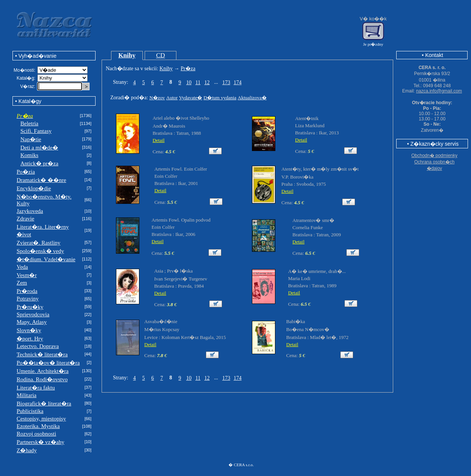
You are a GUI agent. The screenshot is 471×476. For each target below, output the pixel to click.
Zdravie (25, 219)
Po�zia (26, 172)
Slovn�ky (29, 330)
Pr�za (188, 69)
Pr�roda (27, 291)
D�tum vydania (220, 98)
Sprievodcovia (33, 314)
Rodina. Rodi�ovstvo (42, 379)
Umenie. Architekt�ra (42, 371)
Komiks (29, 155)
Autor (172, 98)
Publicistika (30, 411)
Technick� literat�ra (42, 354)
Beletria (29, 123)
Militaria (27, 395)
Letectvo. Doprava (38, 346)
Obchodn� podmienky (434, 156)
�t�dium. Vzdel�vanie (46, 259)
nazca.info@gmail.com (439, 91)
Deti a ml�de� (39, 148)
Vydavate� (191, 98)
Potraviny (28, 299)
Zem (22, 283)
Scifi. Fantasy (36, 131)
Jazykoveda (30, 211)
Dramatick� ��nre (41, 180)
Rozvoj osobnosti (36, 434)
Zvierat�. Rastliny (39, 243)
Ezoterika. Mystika (38, 426)
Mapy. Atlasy (32, 322)
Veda (22, 267)
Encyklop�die (34, 188)
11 (198, 82)
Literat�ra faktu (36, 388)
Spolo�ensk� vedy (40, 251)
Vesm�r (27, 275)
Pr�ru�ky (30, 307)
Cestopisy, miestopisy (41, 419)
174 (237, 82)
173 (226, 82)
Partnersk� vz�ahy (40, 442)
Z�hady (27, 450)
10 (189, 82)
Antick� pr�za (39, 163)
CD (161, 55)
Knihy (127, 55)
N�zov (157, 98)
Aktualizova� (252, 98)
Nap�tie (31, 139)
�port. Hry (30, 339)
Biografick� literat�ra (44, 404)
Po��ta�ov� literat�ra (48, 363)
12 (207, 82)
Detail (159, 140)
